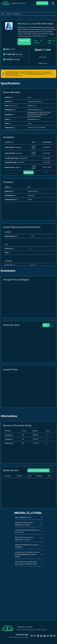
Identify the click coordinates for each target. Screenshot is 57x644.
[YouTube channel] (48, 636)
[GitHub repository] (35, 636)
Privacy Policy (24, 637)
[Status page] (41, 636)
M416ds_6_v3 (9, 435)
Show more (28, 172)
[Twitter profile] (54, 636)
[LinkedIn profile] (45, 636)
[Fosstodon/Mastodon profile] (51, 636)
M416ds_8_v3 (9, 439)
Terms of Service (14, 637)
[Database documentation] (38, 636)
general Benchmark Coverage (35, 74)
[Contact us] (32, 636)
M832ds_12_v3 (9, 443)
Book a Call (42, 3)
